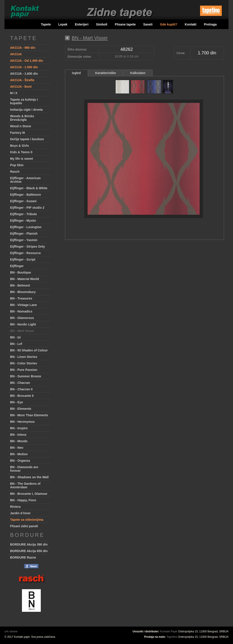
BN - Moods (19, 441)
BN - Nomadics (21, 311)
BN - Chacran (20, 383)
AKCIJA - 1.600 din (24, 74)
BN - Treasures (21, 298)
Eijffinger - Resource (25, 253)
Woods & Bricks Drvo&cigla (22, 118)
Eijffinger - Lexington (26, 227)
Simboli (102, 24)
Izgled (76, 73)
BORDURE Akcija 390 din (29, 544)
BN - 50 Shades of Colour (29, 350)
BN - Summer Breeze (26, 376)
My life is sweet (22, 159)
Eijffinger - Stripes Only (28, 247)
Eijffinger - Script (23, 259)
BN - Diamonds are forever (24, 469)
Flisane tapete (125, 24)
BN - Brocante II (22, 396)
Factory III (17, 133)
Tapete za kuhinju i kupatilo (24, 101)
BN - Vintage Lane (24, 305)
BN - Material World (25, 279)
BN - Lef (16, 344)
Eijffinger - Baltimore (26, 195)
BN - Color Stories (24, 363)
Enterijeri (82, 24)
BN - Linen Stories (24, 357)
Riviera (15, 507)
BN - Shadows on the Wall (29, 477)
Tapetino (172, 637)
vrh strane (11, 631)
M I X (14, 93)
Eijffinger (17, 266)
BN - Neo (17, 448)
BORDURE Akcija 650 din (29, 551)
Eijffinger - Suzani (23, 201)
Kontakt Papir (169, 631)
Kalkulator (138, 73)
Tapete (46, 24)
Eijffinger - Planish (24, 234)
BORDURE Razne (23, 557)
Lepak (63, 24)
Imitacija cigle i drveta (26, 110)
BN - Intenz (18, 435)
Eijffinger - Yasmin (24, 240)
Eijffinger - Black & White (29, 188)
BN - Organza (20, 461)
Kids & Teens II (21, 152)
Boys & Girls (19, 146)
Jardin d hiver (20, 513)
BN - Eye (17, 402)
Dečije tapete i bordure (27, 139)
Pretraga (210, 24)
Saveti (148, 24)
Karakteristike (106, 73)
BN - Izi (15, 337)
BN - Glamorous (22, 318)
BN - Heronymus (22, 422)
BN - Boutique (20, 272)
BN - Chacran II (21, 389)
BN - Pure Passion (24, 370)
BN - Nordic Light (23, 324)
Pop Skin (17, 165)
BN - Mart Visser (22, 331)
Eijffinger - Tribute (24, 214)
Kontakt (191, 24)
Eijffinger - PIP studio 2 (27, 208)
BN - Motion (19, 454)
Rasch (15, 172)
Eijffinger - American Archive (25, 180)
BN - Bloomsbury (23, 292)
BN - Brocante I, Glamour (29, 494)
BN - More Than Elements (29, 415)
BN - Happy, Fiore (23, 500)
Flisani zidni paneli (24, 526)
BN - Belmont (20, 285)
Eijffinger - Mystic (23, 221)
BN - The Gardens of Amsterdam (25, 485)
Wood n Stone (21, 126)
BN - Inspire (19, 428)
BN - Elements (21, 409)
